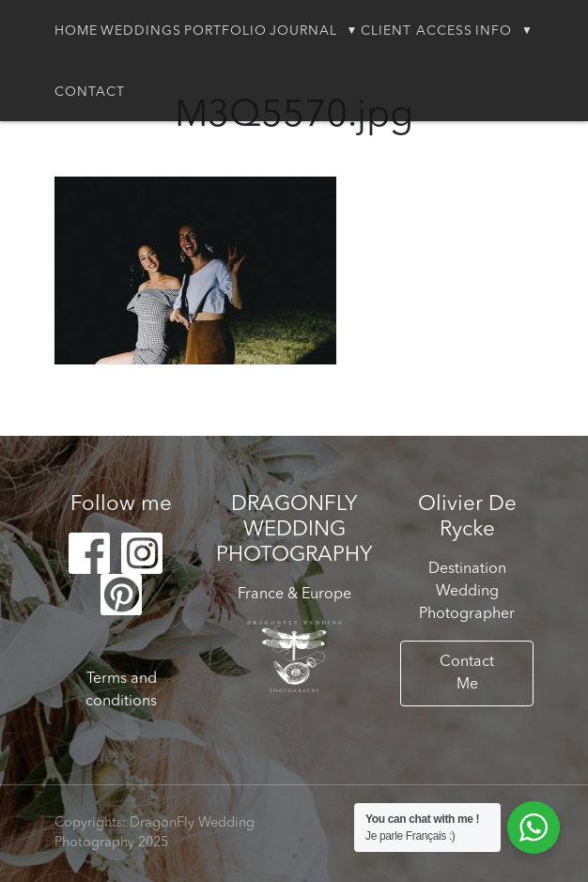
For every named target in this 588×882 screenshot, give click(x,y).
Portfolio (225, 31)
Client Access (417, 31)
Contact (90, 92)
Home (76, 31)
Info (494, 31)
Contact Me (467, 673)
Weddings (141, 31)
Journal (303, 31)
